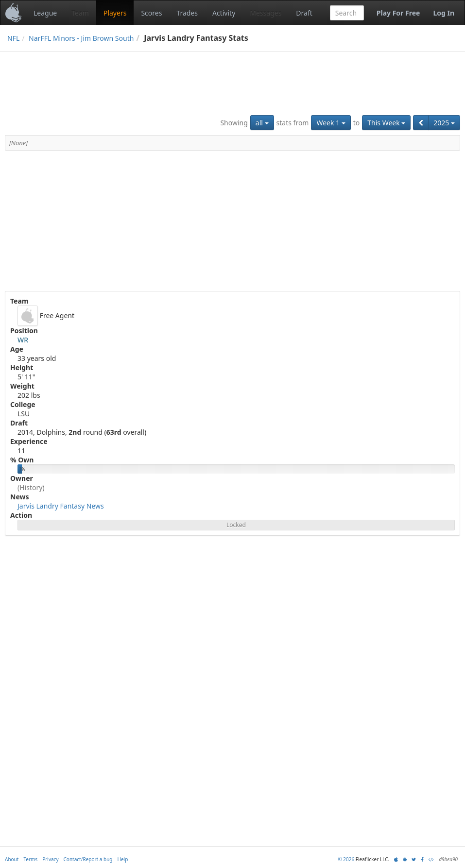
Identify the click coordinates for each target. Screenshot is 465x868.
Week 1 (331, 123)
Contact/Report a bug (88, 859)
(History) (31, 487)
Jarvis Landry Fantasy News (61, 506)
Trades (187, 13)
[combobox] (347, 13)
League (45, 13)
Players (115, 13)
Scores (151, 13)
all (262, 123)
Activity (224, 13)
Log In (444, 13)
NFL (13, 38)
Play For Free (398, 13)
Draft (304, 13)
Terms (30, 859)
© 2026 (346, 859)
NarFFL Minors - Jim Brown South (81, 38)
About (12, 859)
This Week (386, 123)
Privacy (50, 859)
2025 (444, 123)
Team (80, 13)
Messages (266, 13)
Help (123, 859)
